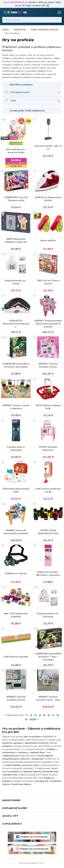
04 (40, 715)
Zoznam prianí (47, 12)
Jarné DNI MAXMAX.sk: (16, 2)
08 (58, 715)
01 (27, 715)
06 (49, 715)
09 (26, 719)
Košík (53, 12)
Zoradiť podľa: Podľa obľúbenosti (27, 111)
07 (53, 715)
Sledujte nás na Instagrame (34, 849)
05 (44, 715)
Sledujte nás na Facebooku (34, 837)
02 (31, 715)
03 (36, 715)
